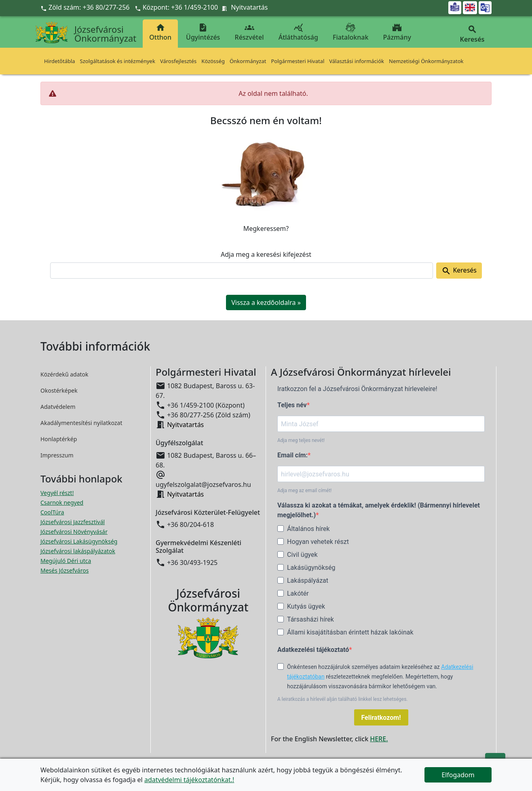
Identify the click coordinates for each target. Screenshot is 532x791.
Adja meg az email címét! (304, 491)
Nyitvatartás (249, 7)
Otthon (160, 32)
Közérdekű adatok (64, 374)
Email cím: (292, 455)
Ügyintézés (203, 32)
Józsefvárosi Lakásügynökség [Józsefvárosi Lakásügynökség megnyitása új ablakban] (79, 541)
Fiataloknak (350, 32)
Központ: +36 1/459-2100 (180, 7)
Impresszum (57, 455)
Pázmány (397, 32)
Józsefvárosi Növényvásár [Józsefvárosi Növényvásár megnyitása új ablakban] (74, 532)
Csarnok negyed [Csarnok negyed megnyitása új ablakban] (62, 502)
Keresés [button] (472, 34)
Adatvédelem (58, 407)
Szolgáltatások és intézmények (118, 61)
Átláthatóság (298, 32)
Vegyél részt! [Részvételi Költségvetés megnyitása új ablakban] (57, 493)
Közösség (213, 61)
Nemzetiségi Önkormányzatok (426, 61)
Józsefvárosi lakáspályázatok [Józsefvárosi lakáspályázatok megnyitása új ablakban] (78, 551)
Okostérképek (59, 390)
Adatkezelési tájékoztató (313, 650)
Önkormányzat (248, 61)
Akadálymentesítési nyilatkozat (81, 423)
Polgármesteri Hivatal (298, 61)
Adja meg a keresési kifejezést (266, 254)
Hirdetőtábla (60, 61)
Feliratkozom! (381, 718)
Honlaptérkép (59, 439)
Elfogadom (458, 775)
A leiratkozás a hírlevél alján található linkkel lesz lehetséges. (343, 699)
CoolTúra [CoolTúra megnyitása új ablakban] (52, 512)
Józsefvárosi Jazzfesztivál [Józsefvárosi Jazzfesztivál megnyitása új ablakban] (73, 522)
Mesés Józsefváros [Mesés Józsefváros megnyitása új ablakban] (64, 570)
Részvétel (249, 32)
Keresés (459, 271)
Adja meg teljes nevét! (301, 440)
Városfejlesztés (178, 61)
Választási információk (357, 61)
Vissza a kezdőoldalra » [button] (266, 302)
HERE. (379, 739)
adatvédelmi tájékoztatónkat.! (189, 780)
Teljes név (292, 405)
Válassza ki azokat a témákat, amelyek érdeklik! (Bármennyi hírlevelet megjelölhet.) (379, 510)
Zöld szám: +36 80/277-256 (86, 7)
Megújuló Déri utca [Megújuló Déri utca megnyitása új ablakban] (66, 561)
